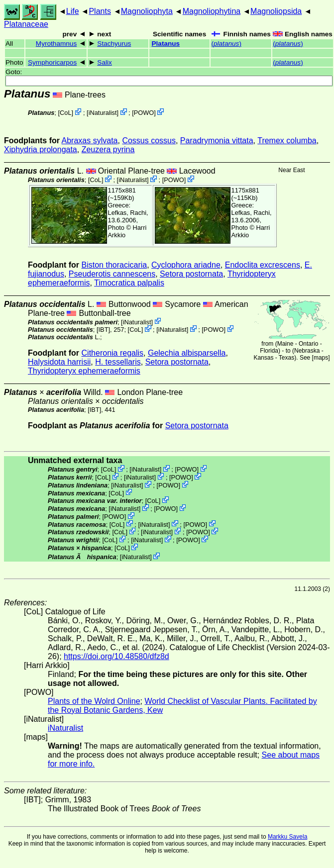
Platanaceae (26, 24)
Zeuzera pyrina (108, 149)
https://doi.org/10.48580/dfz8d (116, 656)
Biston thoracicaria (114, 265)
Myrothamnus (56, 44)
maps (321, 358)
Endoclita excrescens (263, 265)
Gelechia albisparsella (187, 353)
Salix (104, 62)
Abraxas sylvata (90, 141)
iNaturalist (103, 113)
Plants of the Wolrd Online (94, 701)
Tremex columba (287, 141)
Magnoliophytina (212, 11)
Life (73, 11)
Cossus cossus (149, 141)
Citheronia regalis (113, 353)
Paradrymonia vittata (217, 141)
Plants (100, 11)
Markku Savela (287, 837)
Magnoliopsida (276, 11)
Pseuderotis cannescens (112, 274)
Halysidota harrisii (59, 362)
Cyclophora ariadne (186, 265)
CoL (65, 113)
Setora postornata (191, 274)
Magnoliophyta (147, 11)
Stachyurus (114, 44)
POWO (144, 113)
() (226, 44)
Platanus (166, 44)
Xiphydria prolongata (41, 149)
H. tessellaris (118, 362)
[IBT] (103, 330)
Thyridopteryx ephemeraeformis (84, 371)
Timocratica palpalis (129, 283)
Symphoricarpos (52, 62)
